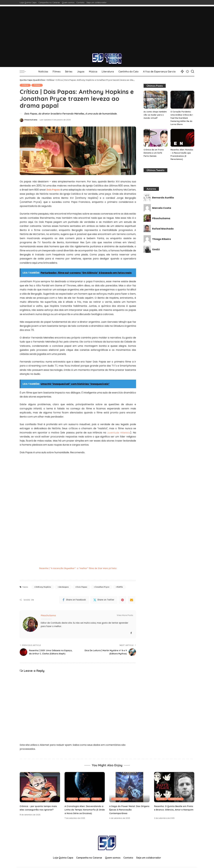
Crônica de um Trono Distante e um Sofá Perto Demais (154, 153)
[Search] (192, 72)
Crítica (26, 85)
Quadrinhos (44, 803)
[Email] (132, 600)
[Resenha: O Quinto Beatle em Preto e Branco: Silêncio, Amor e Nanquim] (174, 791)
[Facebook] (74, 600)
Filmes (38, 85)
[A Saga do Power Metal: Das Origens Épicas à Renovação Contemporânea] (129, 791)
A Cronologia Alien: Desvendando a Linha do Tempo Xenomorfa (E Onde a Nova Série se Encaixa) (84, 813)
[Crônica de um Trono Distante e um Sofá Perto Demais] (155, 138)
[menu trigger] (24, 72)
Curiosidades (120, 803)
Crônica (28, 803)
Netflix (120, 588)
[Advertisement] (107, 27)
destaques (64, 588)
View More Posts (125, 616)
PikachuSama (31, 120)
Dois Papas (82, 588)
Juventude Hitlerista (118, 433)
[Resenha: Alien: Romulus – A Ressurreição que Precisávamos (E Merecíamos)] (182, 138)
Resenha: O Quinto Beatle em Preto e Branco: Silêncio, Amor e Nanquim (173, 813)
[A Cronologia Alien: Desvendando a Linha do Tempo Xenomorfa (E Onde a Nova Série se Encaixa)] (85, 791)
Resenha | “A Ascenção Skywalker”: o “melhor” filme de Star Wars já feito (78, 569)
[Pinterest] (123, 600)
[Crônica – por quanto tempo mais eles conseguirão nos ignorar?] (40, 791)
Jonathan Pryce (102, 588)
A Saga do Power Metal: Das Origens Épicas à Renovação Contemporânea (126, 813)
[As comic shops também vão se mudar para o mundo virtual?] (155, 100)
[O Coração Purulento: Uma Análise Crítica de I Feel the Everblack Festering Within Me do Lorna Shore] (182, 100)
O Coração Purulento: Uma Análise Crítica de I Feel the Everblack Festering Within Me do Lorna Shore (182, 118)
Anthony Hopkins (43, 588)
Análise (73, 799)
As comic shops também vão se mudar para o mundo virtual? (155, 115)
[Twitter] (104, 600)
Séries (72, 803)
